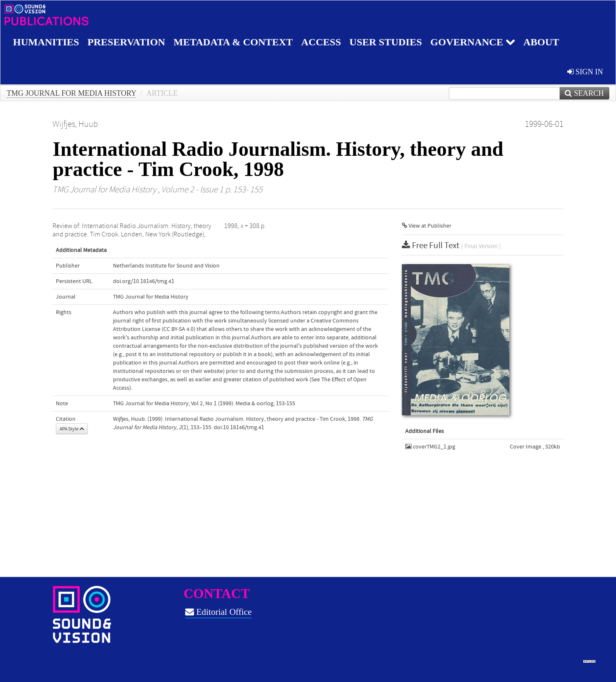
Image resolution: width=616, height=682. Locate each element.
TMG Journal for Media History (71, 93)
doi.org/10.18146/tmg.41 (144, 281)
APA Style (72, 429)
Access (321, 42)
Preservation (126, 42)
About (541, 42)
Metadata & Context (233, 42)
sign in (585, 72)
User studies (386, 42)
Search (584, 93)
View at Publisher (427, 226)
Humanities (46, 42)
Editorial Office (218, 612)
